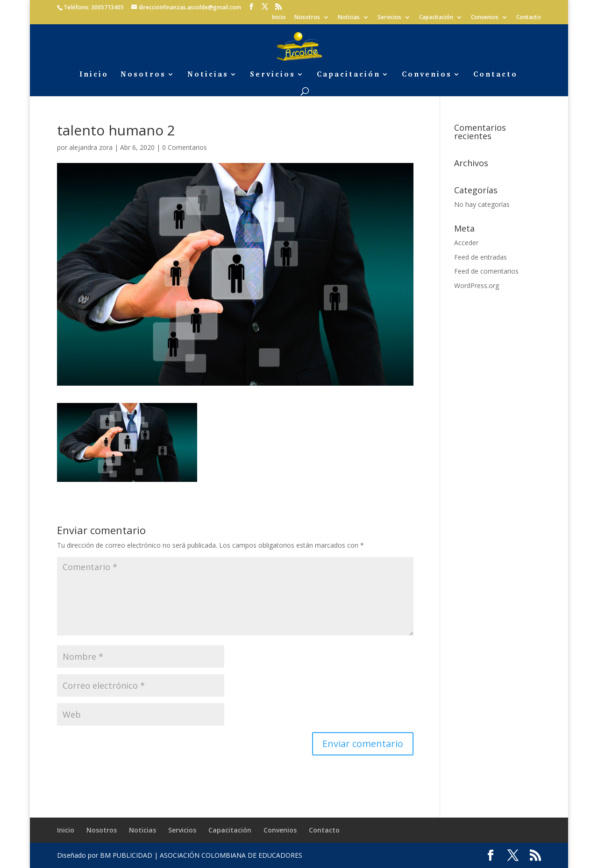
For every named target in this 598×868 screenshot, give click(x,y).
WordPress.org (477, 286)
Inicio (279, 18)
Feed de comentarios (486, 271)
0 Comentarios (185, 147)
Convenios (485, 18)
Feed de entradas (481, 257)
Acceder (466, 243)
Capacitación (436, 18)
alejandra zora (91, 147)
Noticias (349, 18)
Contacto (529, 18)
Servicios (389, 18)
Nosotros (307, 18)
